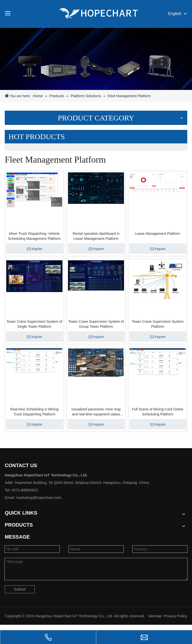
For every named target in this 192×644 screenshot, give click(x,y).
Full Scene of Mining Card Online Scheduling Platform (158, 412)
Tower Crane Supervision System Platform (158, 324)
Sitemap (155, 616)
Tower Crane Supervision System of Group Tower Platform (96, 324)
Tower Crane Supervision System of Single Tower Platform (34, 324)
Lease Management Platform (158, 234)
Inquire (35, 249)
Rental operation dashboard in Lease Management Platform (96, 236)
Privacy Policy (175, 616)
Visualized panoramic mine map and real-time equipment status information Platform (96, 412)
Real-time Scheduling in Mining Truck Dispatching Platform (34, 412)
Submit (20, 589)
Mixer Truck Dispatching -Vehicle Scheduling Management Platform (34, 236)
